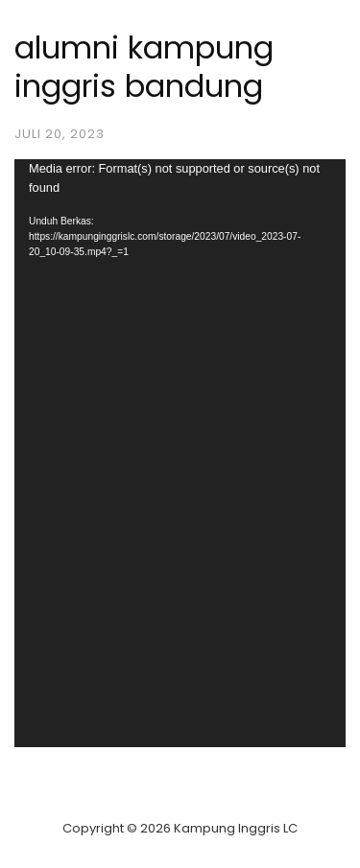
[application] (180, 453)
